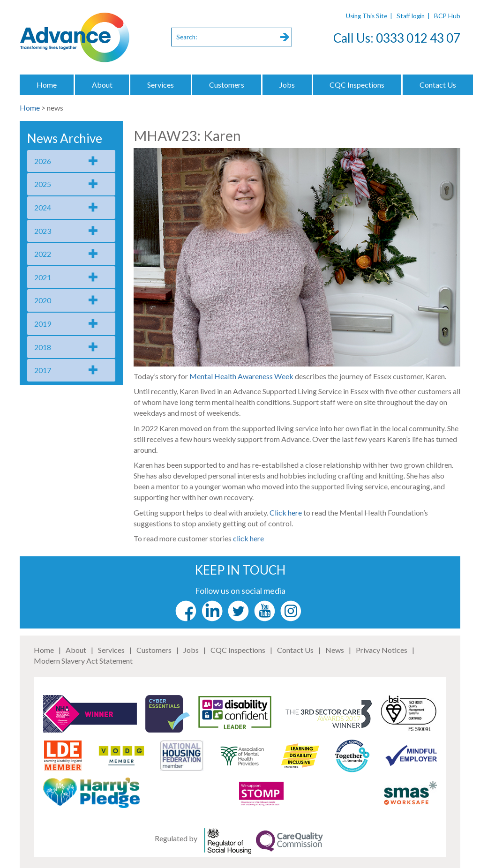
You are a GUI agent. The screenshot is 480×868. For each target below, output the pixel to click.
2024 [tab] (43, 207)
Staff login (411, 16)
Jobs (287, 85)
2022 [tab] (43, 254)
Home (47, 85)
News (335, 650)
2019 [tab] (43, 324)
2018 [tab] (43, 347)
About (102, 85)
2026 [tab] (43, 161)
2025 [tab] (43, 184)
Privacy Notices (382, 650)
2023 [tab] (43, 231)
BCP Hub (447, 16)
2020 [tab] (43, 300)
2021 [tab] (43, 277)
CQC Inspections (357, 85)
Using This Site (367, 16)
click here (248, 538)
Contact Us (438, 85)
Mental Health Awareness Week (242, 376)
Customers (227, 85)
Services (161, 85)
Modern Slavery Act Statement (83, 661)
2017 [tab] (43, 370)
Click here (286, 513)
